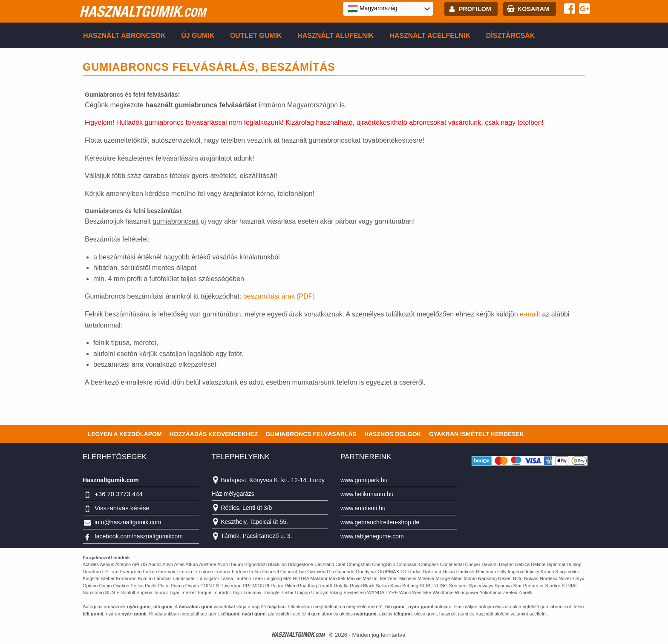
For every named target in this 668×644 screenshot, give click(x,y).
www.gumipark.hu (364, 480)
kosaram (533, 9)
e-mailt (531, 314)
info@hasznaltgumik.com (128, 522)
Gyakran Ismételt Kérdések (477, 434)
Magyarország (373, 9)
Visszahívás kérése (122, 508)
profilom (475, 9)
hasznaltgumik (143, 11)
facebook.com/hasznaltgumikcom (139, 536)
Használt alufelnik (336, 36)
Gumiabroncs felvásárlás (311, 434)
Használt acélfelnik (430, 36)
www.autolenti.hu (363, 508)
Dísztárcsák (511, 36)
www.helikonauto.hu (367, 494)
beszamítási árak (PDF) (279, 296)
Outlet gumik (256, 36)
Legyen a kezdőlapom (125, 434)
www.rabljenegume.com (372, 536)
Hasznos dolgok (393, 434)
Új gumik (198, 36)
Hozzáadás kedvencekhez (214, 434)
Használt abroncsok (124, 36)
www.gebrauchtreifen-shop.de (380, 522)
